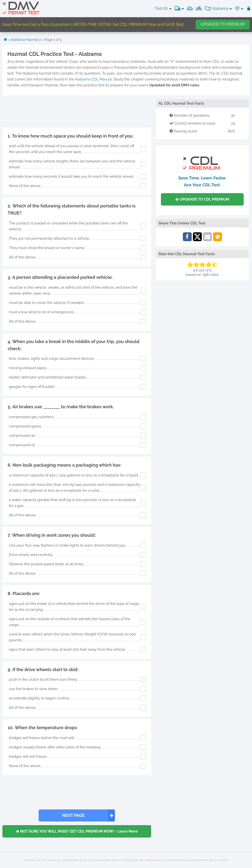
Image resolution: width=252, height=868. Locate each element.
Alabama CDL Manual (94, 79)
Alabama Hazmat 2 (26, 40)
